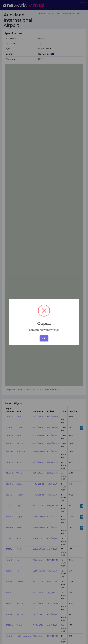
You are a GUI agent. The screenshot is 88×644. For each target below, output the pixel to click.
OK (44, 338)
